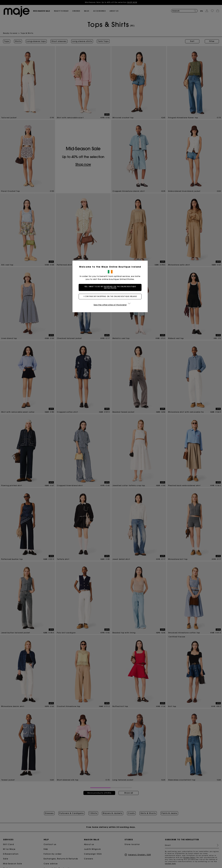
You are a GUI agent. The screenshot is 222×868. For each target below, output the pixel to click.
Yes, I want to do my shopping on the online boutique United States (111, 287)
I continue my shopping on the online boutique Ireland (111, 296)
